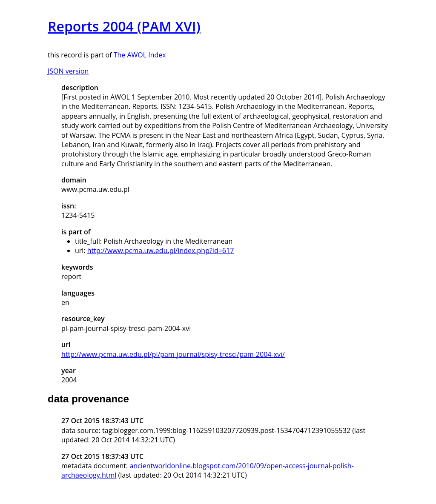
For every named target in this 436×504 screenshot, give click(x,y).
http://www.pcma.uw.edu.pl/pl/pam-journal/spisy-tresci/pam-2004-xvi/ (173, 354)
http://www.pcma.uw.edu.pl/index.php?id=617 (161, 251)
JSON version (68, 71)
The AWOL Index (140, 55)
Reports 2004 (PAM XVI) (124, 26)
